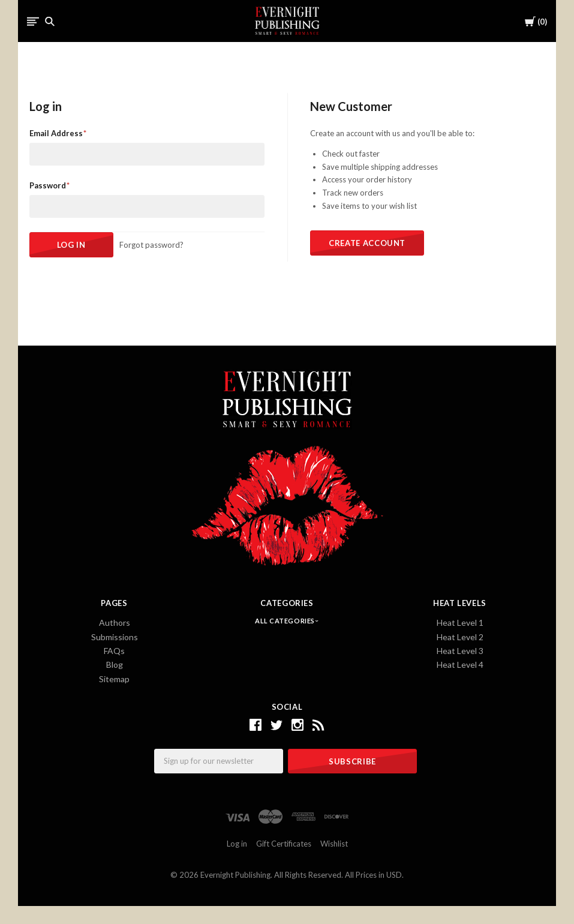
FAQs (114, 651)
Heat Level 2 (460, 637)
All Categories (286, 621)
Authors (115, 622)
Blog (115, 664)
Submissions (115, 637)
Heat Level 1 (460, 622)
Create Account (367, 243)
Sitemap (114, 679)
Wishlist (334, 844)
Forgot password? (151, 245)
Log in (237, 844)
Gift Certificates (284, 844)
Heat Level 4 (460, 664)
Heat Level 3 (460, 651)
